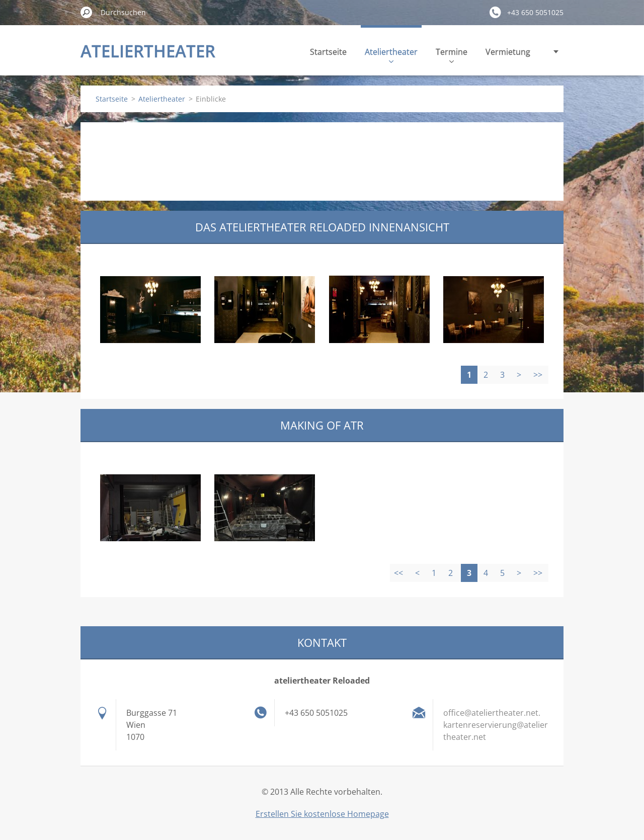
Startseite (328, 52)
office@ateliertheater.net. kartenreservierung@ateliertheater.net (496, 725)
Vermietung (508, 52)
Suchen (87, 12)
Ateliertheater (391, 55)
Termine (452, 55)
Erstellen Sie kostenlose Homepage (322, 814)
